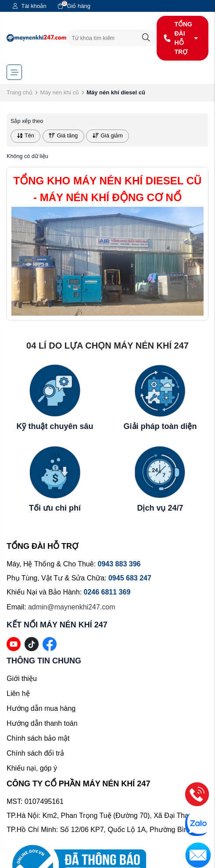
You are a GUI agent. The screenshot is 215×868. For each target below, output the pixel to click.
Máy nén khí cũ (59, 92)
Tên (26, 136)
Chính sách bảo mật (38, 738)
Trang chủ (20, 92)
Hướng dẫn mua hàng (41, 708)
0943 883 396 (119, 564)
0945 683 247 (130, 578)
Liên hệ (18, 693)
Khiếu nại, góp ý (32, 768)
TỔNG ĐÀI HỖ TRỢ (181, 38)
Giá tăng (63, 136)
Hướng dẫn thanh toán (42, 723)
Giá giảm (108, 136)
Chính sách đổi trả (35, 753)
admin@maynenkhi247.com (72, 607)
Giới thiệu (22, 679)
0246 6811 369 (107, 592)
